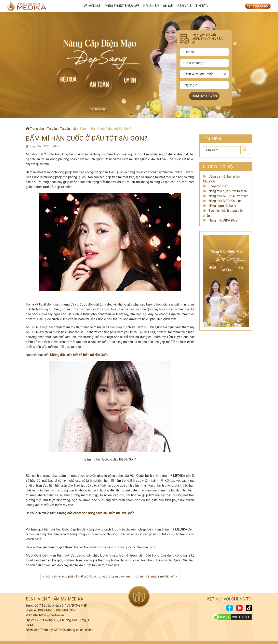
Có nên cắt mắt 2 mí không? (155, 576)
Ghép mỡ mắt (218, 186)
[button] (131, 114)
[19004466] (258, 6)
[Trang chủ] (27, 6)
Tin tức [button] (202, 6)
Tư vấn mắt (68, 129)
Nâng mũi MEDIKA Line (225, 201)
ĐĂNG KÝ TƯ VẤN (204, 96)
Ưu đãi (168, 6)
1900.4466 (45, 610)
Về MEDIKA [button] (92, 6)
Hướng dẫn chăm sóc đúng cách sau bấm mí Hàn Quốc (95, 513)
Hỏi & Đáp (151, 6)
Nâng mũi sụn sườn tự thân (228, 191)
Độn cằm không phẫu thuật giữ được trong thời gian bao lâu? (88, 576)
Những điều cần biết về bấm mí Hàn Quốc (79, 355)
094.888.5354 (66, 610)
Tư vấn (52, 129)
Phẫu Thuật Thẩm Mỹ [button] (122, 6)
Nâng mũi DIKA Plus (223, 220)
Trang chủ (35, 129)
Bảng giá (184, 6)
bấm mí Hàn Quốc (141, 309)
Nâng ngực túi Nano (222, 206)
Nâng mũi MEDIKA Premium (228, 196)
